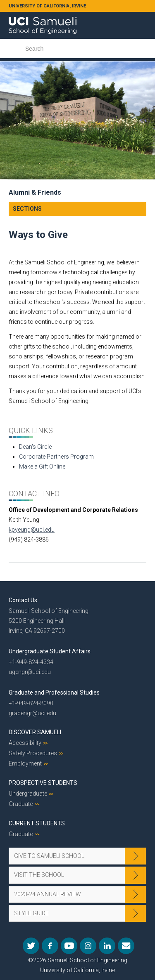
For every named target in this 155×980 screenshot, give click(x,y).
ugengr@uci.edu (30, 672)
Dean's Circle (35, 447)
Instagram (88, 946)
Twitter (31, 946)
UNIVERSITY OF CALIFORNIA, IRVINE (47, 6)
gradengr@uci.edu (32, 713)
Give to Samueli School (49, 856)
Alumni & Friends (35, 192)
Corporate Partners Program (56, 457)
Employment (25, 763)
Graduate (21, 804)
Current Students (37, 823)
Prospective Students (43, 783)
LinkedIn (107, 946)
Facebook (50, 946)
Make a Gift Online (42, 466)
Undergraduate (28, 794)
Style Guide (31, 913)
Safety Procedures (33, 753)
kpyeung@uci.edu (32, 530)
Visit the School (39, 875)
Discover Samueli (35, 732)
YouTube (69, 946)
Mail (126, 946)
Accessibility (25, 743)
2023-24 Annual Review (48, 894)
